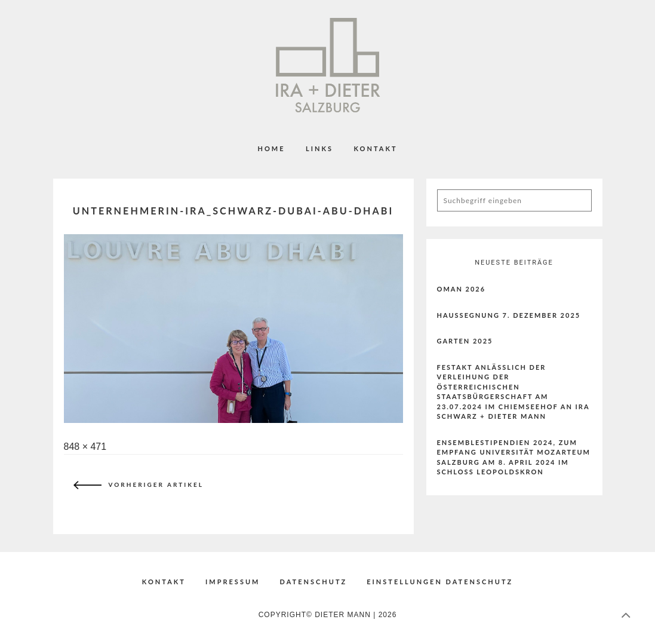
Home (271, 148)
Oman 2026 (462, 289)
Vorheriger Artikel (136, 485)
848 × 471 (85, 447)
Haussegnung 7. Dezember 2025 (509, 315)
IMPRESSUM (233, 582)
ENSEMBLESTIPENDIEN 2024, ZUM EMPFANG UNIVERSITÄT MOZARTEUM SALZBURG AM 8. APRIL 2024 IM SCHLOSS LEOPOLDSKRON (514, 457)
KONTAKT (375, 148)
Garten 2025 (465, 341)
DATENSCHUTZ (314, 582)
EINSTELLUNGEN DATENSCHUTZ (440, 582)
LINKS (319, 148)
